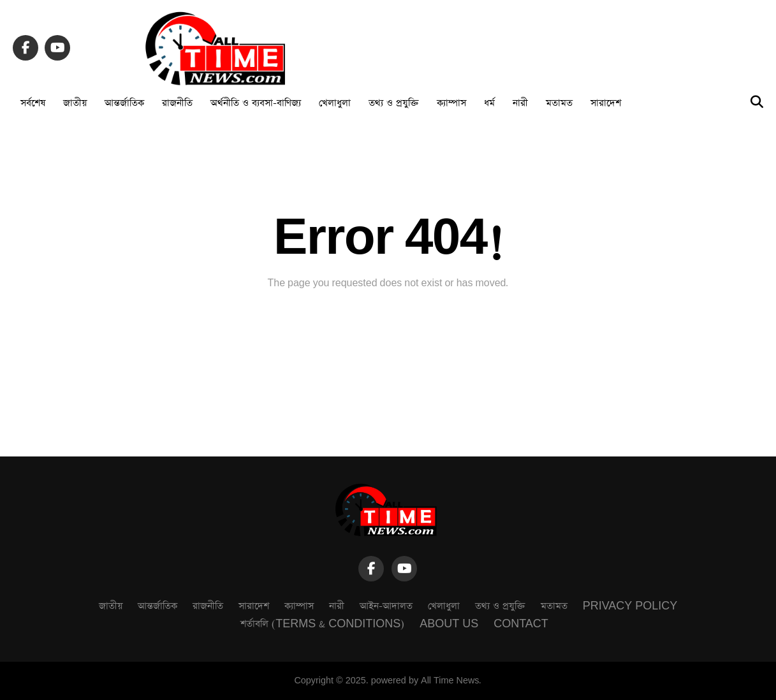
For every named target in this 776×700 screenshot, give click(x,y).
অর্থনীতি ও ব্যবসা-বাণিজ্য (256, 103)
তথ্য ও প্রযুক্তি (394, 103)
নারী (520, 103)
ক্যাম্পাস (451, 103)
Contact (521, 624)
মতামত (559, 103)
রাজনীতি (177, 103)
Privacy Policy (630, 606)
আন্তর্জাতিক (124, 103)
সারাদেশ (606, 103)
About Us (449, 624)
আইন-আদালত (386, 606)
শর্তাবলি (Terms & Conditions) (322, 624)
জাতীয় (75, 103)
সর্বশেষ (33, 103)
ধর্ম (489, 103)
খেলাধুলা (335, 103)
